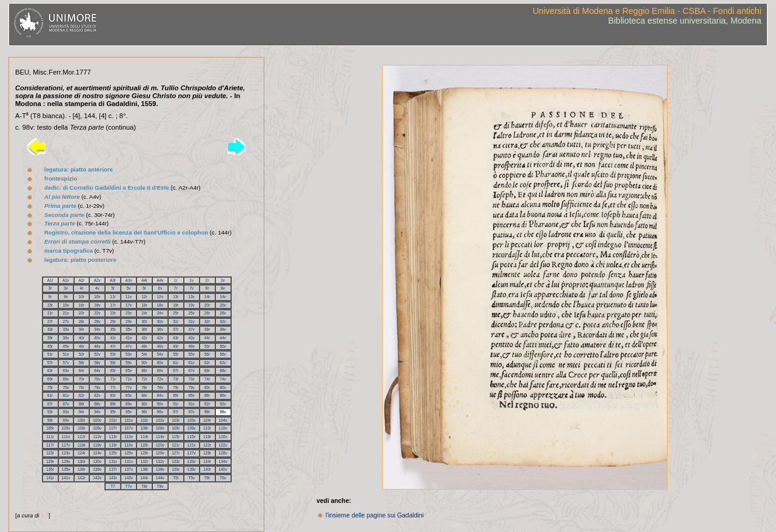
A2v (97, 280)
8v (223, 288)
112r (82, 437)
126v (160, 453)
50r (207, 346)
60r (144, 363)
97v (192, 412)
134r (207, 461)
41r (113, 338)
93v (65, 412)
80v (223, 387)
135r (50, 469)
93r (50, 412)
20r (207, 305)
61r (176, 363)
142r (82, 478)
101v (129, 420)
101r (113, 420)
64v (97, 371)
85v (192, 395)
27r (50, 321)
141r (50, 478)
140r (207, 469)
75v (65, 387)
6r (144, 288)
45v (65, 346)
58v (97, 363)
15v (65, 305)
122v (223, 445)
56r (207, 354)
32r (207, 321)
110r (207, 428)
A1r (50, 280)
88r (82, 404)
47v (129, 346)
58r (82, 363)
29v (129, 321)
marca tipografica (69, 251)
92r (207, 404)
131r (113, 461)
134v (223, 461)
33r (50, 329)
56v (223, 354)
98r (207, 412)
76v (97, 387)
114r (145, 437)
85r (176, 395)
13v (192, 297)
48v (160, 346)
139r (176, 469)
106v (97, 428)
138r (145, 469)
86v (223, 395)
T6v (223, 478)
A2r (81, 280)
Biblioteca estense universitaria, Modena (685, 21)
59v (129, 363)
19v (192, 305)
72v (160, 379)
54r (144, 354)
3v (66, 288)
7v (191, 288)
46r (82, 346)
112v (97, 437)
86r (207, 395)
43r (176, 338)
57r (50, 363)
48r (144, 346)
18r (144, 305)
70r (82, 379)
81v (65, 395)
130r (82, 461)
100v (97, 420)
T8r (144, 486)
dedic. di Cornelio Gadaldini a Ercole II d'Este (107, 188)
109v (192, 428)
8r (207, 288)
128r (207, 453)
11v (129, 297)
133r (176, 461)
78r (144, 387)
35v (129, 329)
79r (176, 387)
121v (192, 445)
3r (50, 288)
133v (192, 461)
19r (176, 305)
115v (192, 437)
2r (207, 280)
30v (160, 321)
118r (82, 445)
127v (192, 453)
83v (129, 395)
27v (65, 321)
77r (113, 387)
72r (144, 379)
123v (66, 453)
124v (97, 453)
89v (129, 404)
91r (176, 404)
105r (50, 428)
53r (113, 354)
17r (113, 305)
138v (160, 469)
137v (129, 469)
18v (160, 305)
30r (144, 321)
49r (176, 346)
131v (129, 461)
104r (207, 420)
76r (82, 387)
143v (129, 478)
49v (192, 346)
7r (176, 288)
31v (192, 321)
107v (129, 428)
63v (65, 371)
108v (160, 428)
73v (192, 379)
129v (66, 461)
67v (192, 371)
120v (160, 445)
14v (223, 297)
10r (82, 297)
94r (82, 412)
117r (50, 445)
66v (160, 371)
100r (82, 420)
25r (176, 313)
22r (82, 313)
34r (82, 329)
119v (129, 445)
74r (207, 379)
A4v (160, 280)
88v (97, 404)
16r (82, 305)
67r (176, 371)
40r (82, 338)
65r (113, 371)
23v (129, 313)
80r (207, 387)
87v (65, 404)
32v (223, 321)
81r (50, 395)
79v (192, 387)
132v (160, 461)
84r (144, 395)
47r (113, 346)
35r (113, 329)
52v (97, 354)
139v (192, 469)
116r (207, 437)
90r (144, 404)
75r (50, 387)
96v (160, 412)
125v (129, 453)
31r (176, 321)
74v (223, 379)
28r (82, 321)
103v (192, 420)
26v (223, 313)
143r (113, 478)
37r (176, 329)
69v (65, 379)
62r (207, 363)
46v (97, 346)
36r (144, 329)
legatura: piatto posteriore (80, 260)
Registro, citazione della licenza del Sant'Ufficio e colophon (126, 232)
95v (129, 412)
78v (160, 387)
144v (160, 478)
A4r (144, 280)
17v (129, 305)
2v (223, 280)
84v (160, 395)
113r (113, 437)
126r (145, 453)
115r (176, 437)
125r (113, 453)
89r (113, 404)
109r (176, 428)
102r (145, 420)
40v (97, 338)
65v (129, 371)
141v (66, 478)
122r (207, 445)
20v (223, 305)
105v (66, 428)
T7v (129, 486)
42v (160, 338)
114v (160, 437)
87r (50, 404)
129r (50, 461)
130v (97, 461)
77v (129, 387)
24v (160, 313)
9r (50, 297)
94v (97, 412)
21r (50, 313)
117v (66, 445)
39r (50, 338)
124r (82, 453)
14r (207, 297)
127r (176, 453)
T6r (207, 478)
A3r (113, 280)
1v (191, 280)
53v (129, 354)
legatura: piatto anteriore (79, 169)
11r (113, 297)
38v (223, 329)
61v (192, 363)
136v (97, 469)
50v (223, 346)
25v (192, 313)
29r (113, 321)
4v (97, 288)
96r (144, 412)
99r (50, 420)
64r (82, 371)
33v (65, 329)
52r (82, 354)
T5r (176, 478)
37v (192, 329)
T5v (191, 478)
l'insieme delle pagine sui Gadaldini (375, 515)
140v (223, 469)
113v (129, 437)
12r (144, 297)
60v (160, 363)
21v (65, 313)
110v (223, 428)
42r (144, 338)
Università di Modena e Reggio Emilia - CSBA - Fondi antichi (647, 11)
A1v (66, 280)
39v (65, 338)
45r (50, 346)
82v (97, 395)
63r (50, 371)
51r (50, 354)
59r (113, 363)
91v (192, 404)
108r (145, 428)
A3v (129, 280)
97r (176, 412)
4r (82, 288)
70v (97, 379)
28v (97, 321)
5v (129, 288)
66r (144, 371)
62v (223, 363)
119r (113, 445)
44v (223, 338)
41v (129, 338)
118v (97, 445)
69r (50, 379)
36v (160, 329)
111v (66, 437)
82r (82, 395)
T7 (112, 486)
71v (129, 379)
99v (65, 420)
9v (66, 297)
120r (145, 445)
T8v (160, 486)
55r (176, 354)
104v (223, 420)
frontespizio (61, 178)
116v (223, 437)
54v (160, 354)
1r (176, 280)
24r (144, 313)
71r (113, 379)
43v (192, 338)
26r (207, 313)
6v (160, 288)
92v (223, 404)
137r (113, 469)
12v (160, 297)
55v (192, 354)
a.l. (45, 515)
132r (145, 461)
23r (113, 313)
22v (97, 313)
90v (160, 404)
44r (207, 338)
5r (113, 288)
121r (176, 445)
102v (160, 420)
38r (207, 329)
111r (50, 437)
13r (176, 297)
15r (50, 305)
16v (97, 305)
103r (176, 420)
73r (176, 379)
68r (207, 371)
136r (82, 469)
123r (50, 453)
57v (65, 363)
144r (145, 478)
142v (97, 478)
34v (97, 329)
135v (66, 469)
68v (223, 371)
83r (113, 395)
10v (97, 297)
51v (65, 354)
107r (113, 428)
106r (82, 428)
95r (113, 412)
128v (223, 453)
